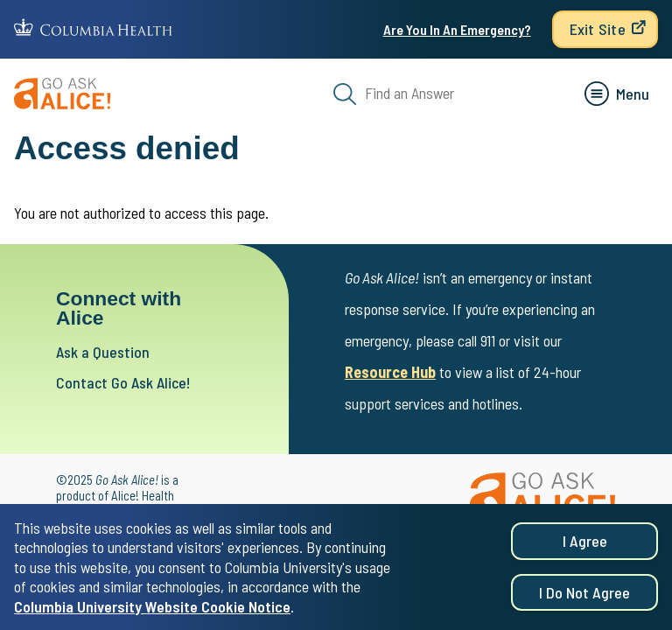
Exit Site (598, 29)
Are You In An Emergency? (457, 29)
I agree (585, 544)
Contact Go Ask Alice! (123, 382)
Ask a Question (103, 352)
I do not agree (584, 595)
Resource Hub (390, 372)
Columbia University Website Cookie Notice (152, 609)
